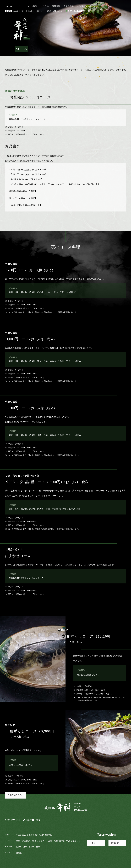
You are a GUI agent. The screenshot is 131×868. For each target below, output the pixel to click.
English (16, 11)
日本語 (8, 11)
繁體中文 (40, 11)
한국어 (23, 11)
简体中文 (31, 11)
